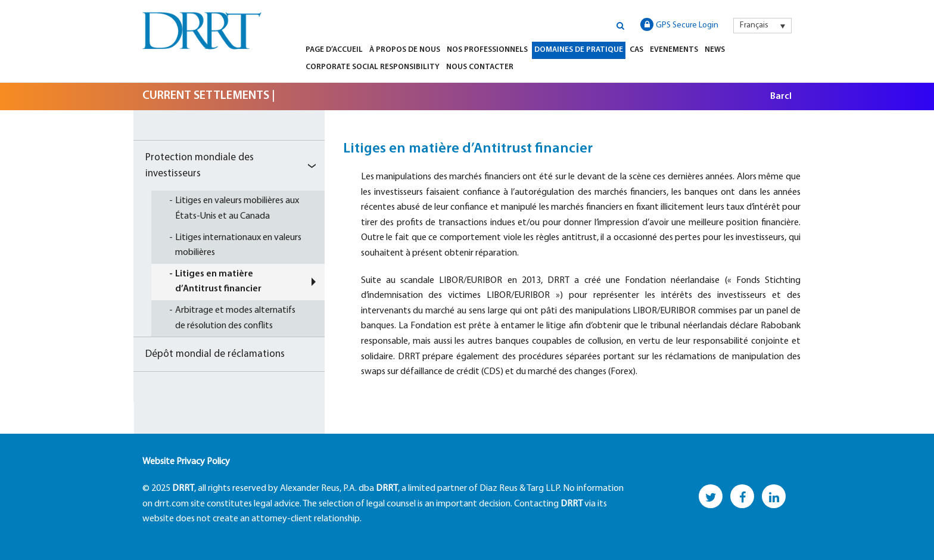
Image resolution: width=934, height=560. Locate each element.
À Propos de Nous (405, 50)
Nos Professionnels (487, 50)
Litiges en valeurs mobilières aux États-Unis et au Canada (237, 209)
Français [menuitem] (754, 25)
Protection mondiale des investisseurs (200, 166)
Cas (636, 50)
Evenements (674, 50)
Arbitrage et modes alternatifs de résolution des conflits (235, 318)
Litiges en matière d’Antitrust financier (218, 282)
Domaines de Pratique (579, 50)
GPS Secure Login (679, 24)
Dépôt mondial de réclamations (215, 354)
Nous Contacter (480, 67)
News (715, 50)
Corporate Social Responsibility (373, 67)
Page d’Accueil (334, 50)
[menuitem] (762, 26)
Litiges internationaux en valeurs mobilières (238, 245)
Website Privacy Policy (186, 462)
